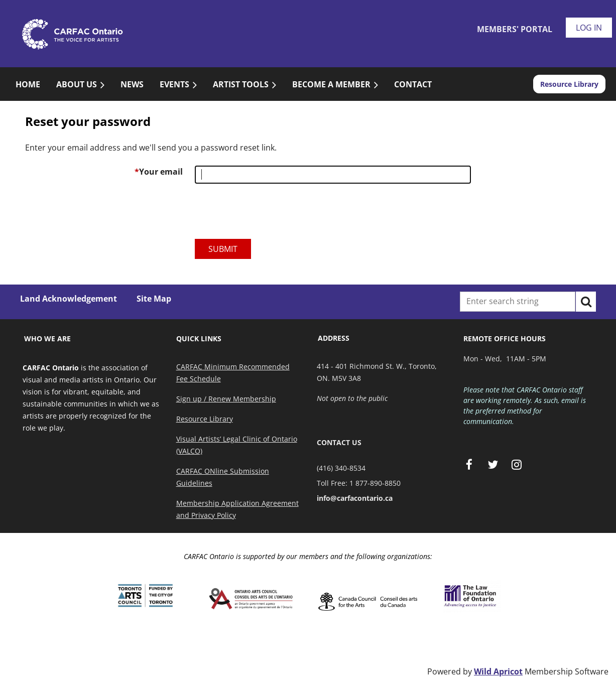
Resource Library (569, 84)
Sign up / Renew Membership (226, 399)
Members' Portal (515, 29)
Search (586, 302)
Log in (589, 28)
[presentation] (271, 215)
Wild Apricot (498, 671)
